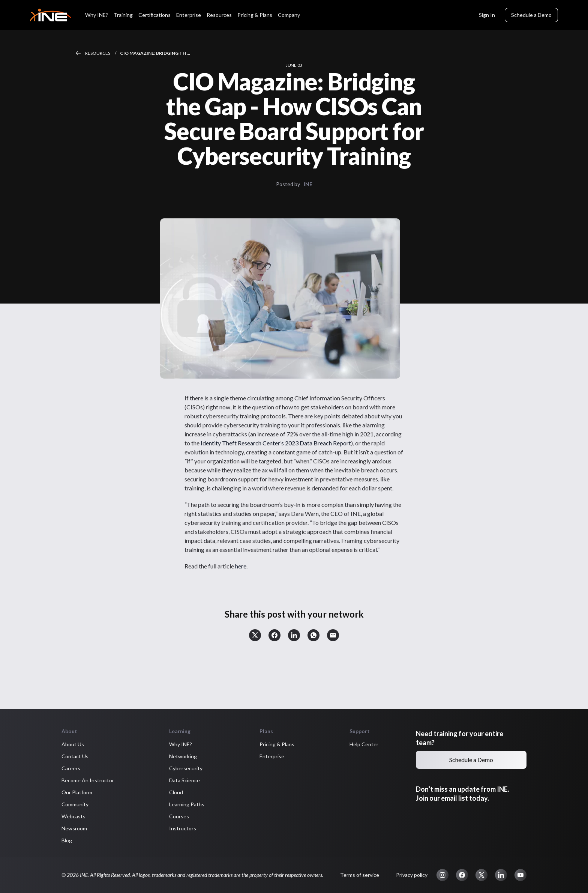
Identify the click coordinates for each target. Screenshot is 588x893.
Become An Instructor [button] (88, 780)
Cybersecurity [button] (186, 768)
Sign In (487, 15)
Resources (98, 53)
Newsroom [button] (74, 828)
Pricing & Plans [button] (277, 744)
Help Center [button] (364, 744)
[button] (255, 635)
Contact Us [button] (75, 756)
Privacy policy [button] (412, 875)
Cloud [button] (176, 792)
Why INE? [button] (181, 744)
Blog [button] (67, 840)
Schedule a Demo (531, 15)
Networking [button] (183, 756)
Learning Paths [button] (187, 804)
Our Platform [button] (77, 792)
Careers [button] (71, 768)
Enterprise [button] (272, 756)
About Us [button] (73, 744)
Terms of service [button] (360, 875)
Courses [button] (179, 816)
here (241, 566)
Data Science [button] (184, 780)
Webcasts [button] (73, 816)
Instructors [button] (183, 828)
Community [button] (75, 804)
